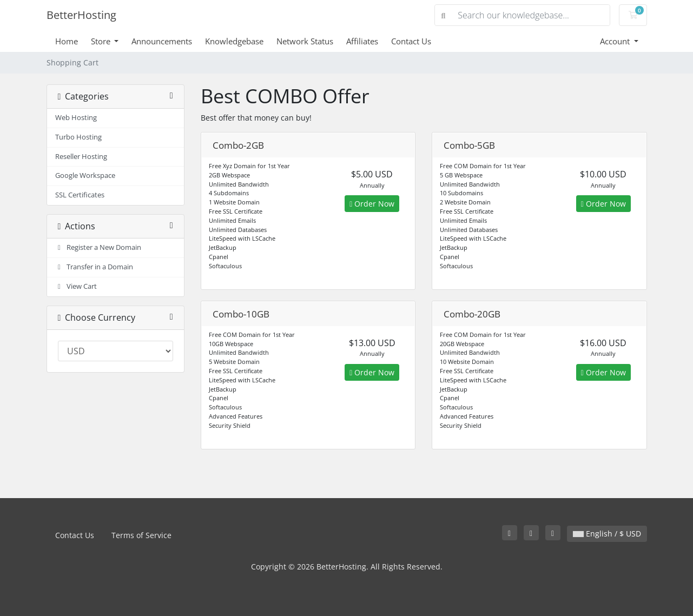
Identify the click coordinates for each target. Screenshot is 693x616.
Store (102, 41)
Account (616, 41)
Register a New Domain (98, 247)
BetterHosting (81, 15)
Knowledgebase (234, 41)
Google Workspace (85, 175)
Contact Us (411, 41)
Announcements (162, 41)
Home (67, 41)
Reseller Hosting (81, 157)
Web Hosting (76, 118)
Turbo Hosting (78, 137)
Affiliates (362, 41)
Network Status (305, 41)
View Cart (76, 286)
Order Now (372, 204)
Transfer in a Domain (94, 267)
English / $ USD (607, 534)
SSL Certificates (80, 195)
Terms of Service (141, 535)
